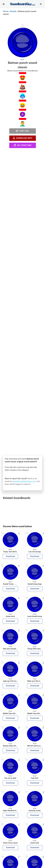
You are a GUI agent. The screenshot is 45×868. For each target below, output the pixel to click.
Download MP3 (23, 138)
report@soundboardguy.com (24, 481)
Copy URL (22, 131)
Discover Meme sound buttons (18, 526)
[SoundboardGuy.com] (23, 4)
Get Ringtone (22, 145)
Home (6, 11)
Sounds (13, 11)
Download (10, 556)
